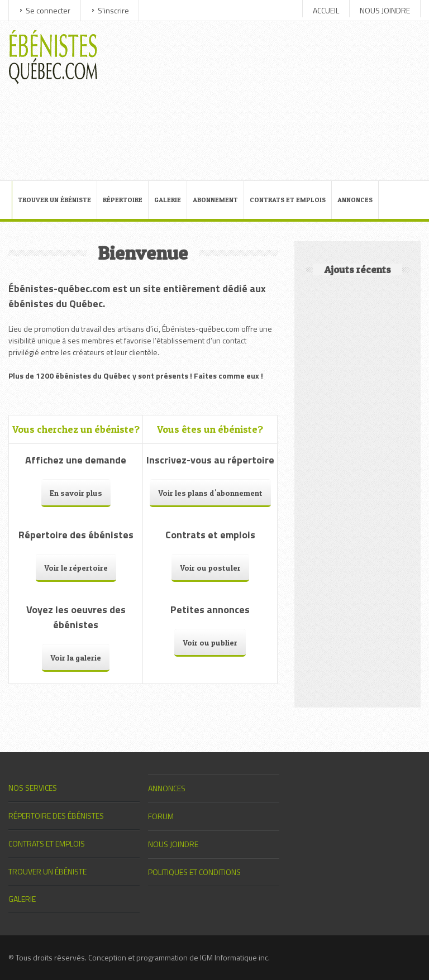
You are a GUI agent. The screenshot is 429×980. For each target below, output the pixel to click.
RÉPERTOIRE (123, 200)
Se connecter (48, 10)
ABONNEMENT (215, 200)
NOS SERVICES (33, 788)
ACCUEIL (326, 10)
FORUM (161, 816)
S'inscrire (113, 10)
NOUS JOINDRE (385, 10)
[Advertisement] (263, 99)
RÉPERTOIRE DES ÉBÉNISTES (56, 816)
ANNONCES (355, 200)
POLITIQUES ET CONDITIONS (194, 872)
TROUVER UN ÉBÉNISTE (54, 200)
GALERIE (168, 200)
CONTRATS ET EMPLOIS (288, 200)
